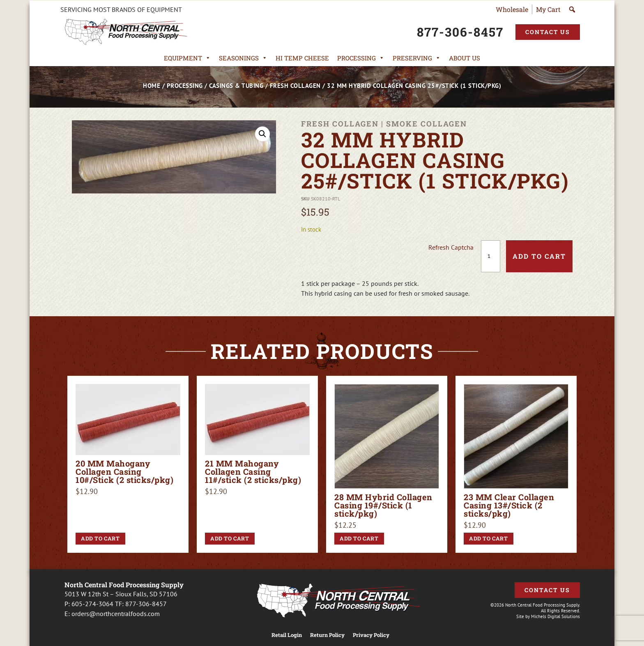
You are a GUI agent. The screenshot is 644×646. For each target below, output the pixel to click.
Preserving (417, 58)
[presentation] (366, 256)
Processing (361, 58)
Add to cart (539, 256)
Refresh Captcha (451, 247)
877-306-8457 (146, 604)
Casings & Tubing (236, 86)
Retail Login (287, 635)
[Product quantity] (491, 256)
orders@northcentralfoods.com (116, 614)
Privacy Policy (371, 635)
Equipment (187, 58)
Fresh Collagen (295, 86)
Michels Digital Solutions (555, 616)
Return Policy (327, 635)
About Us (465, 58)
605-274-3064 (92, 604)
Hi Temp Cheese (302, 58)
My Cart (548, 9)
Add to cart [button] (100, 538)
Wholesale (512, 9)
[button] (262, 134)
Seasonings (243, 58)
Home (152, 86)
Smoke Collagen (427, 124)
